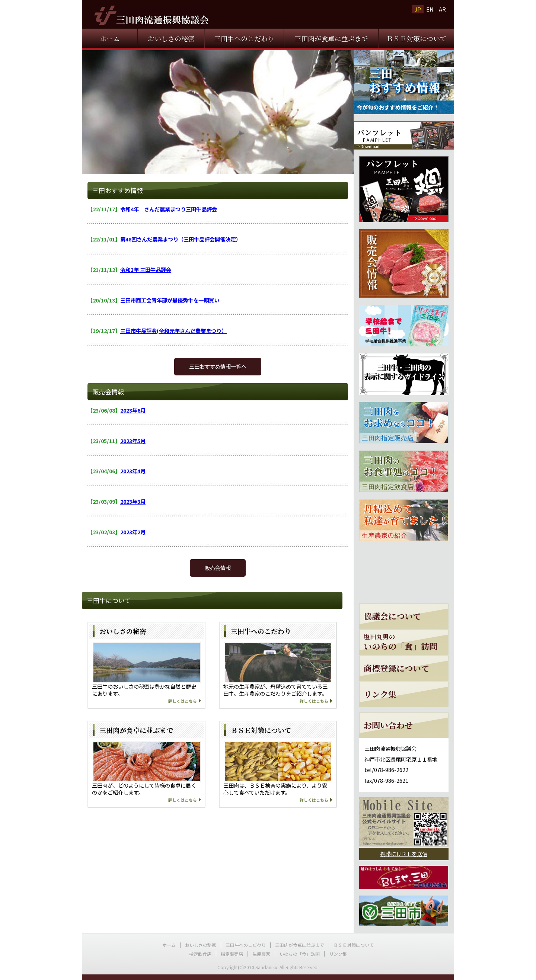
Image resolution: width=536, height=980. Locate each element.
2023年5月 (133, 441)
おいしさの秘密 (171, 38)
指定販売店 (232, 954)
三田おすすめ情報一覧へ (218, 366)
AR (442, 9)
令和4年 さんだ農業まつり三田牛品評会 (169, 209)
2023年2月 (133, 532)
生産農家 (261, 954)
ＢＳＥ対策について (417, 38)
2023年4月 (133, 471)
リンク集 (338, 954)
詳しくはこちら (183, 701)
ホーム (110, 38)
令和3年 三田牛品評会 (146, 270)
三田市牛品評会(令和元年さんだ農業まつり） (173, 331)
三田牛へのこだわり (244, 38)
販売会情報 (218, 568)
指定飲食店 (200, 954)
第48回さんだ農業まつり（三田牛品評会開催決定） (181, 239)
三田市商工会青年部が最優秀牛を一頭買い (170, 300)
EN (430, 9)
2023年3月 (133, 501)
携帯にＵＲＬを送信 (404, 854)
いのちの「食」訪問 (300, 954)
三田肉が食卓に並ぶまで (331, 38)
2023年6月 (133, 410)
